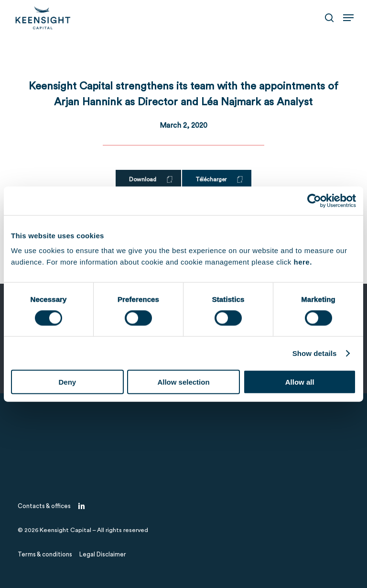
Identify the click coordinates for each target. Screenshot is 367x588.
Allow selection (183, 382)
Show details (315, 353)
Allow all (300, 382)
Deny (67, 382)
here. (302, 262)
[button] (348, 18)
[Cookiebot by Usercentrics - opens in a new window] (314, 200)
